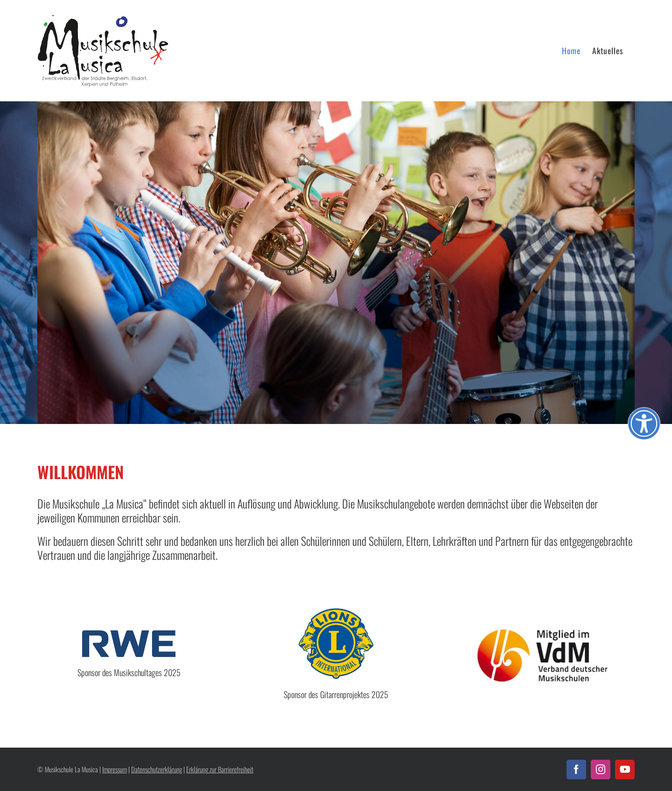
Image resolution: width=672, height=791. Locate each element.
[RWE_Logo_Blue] (129, 634)
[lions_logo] (336, 612)
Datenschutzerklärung (157, 769)
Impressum (115, 769)
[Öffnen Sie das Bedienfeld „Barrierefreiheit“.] (644, 424)
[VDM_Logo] (543, 628)
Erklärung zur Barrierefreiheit (220, 769)
